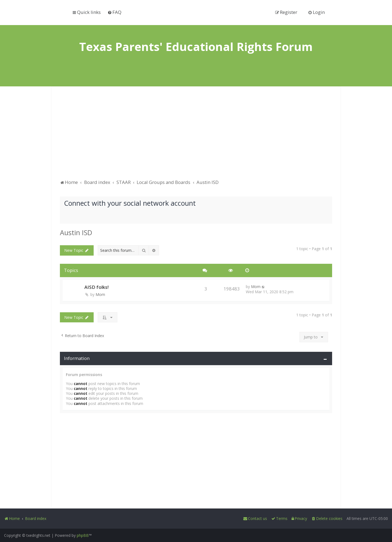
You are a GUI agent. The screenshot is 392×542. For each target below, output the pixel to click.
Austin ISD (76, 232)
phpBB (83, 535)
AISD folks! (97, 287)
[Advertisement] (196, 135)
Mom (100, 294)
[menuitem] (114, 12)
